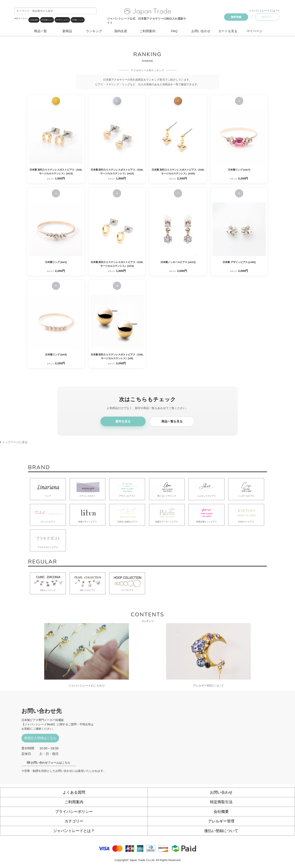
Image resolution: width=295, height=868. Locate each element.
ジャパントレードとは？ (74, 831)
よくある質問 (74, 792)
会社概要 (221, 812)
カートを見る (228, 31)
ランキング (94, 31)
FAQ (174, 31)
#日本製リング (47, 20)
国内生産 (121, 31)
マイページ (254, 31)
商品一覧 (40, 31)
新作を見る (123, 421)
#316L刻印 (34, 20)
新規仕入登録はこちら (40, 738)
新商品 (67, 31)
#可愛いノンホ (78, 20)
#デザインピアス (62, 20)
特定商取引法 (221, 802)
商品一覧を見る (172, 421)
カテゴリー (74, 821)
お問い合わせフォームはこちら (49, 762)
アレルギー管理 (221, 821)
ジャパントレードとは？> (264, 11)
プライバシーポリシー (74, 812)
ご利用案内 (147, 31)
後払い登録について (221, 831)
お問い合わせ (201, 31)
